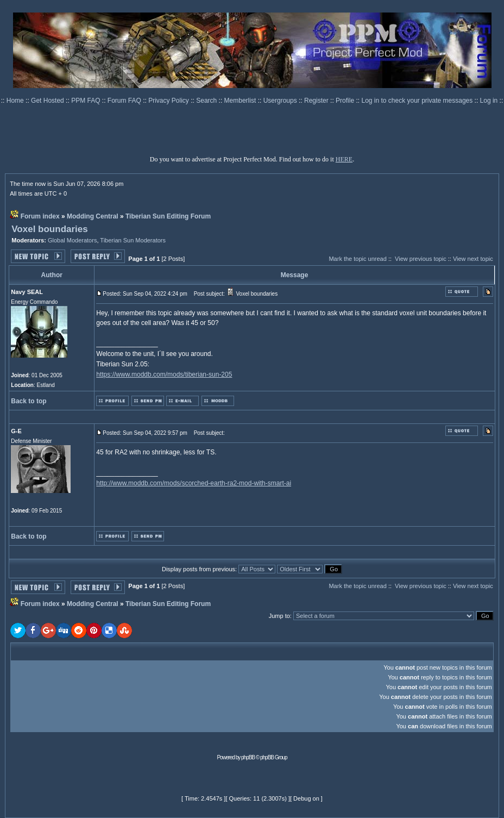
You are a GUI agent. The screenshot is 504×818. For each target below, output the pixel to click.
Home (16, 101)
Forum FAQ (125, 101)
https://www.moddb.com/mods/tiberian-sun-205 (164, 374)
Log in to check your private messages (418, 101)
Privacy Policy (169, 101)
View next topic (473, 259)
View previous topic (421, 259)
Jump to (279, 616)
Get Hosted (48, 101)
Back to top (29, 401)
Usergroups (281, 101)
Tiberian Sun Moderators (133, 240)
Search (207, 101)
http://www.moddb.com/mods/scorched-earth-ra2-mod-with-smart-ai (194, 483)
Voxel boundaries (49, 229)
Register (317, 101)
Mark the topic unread (357, 259)
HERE (344, 159)
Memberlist (241, 101)
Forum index (40, 216)
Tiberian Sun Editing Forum (168, 216)
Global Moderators (73, 240)
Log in (489, 101)
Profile (346, 101)
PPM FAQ (87, 101)
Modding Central (93, 216)
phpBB (248, 757)
